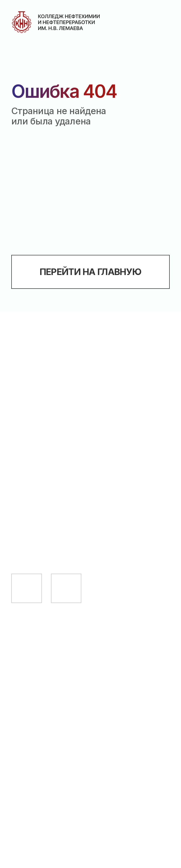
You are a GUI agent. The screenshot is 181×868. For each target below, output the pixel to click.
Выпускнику (41, 691)
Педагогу (34, 671)
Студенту (34, 651)
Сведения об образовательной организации (60, 722)
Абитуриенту (43, 632)
